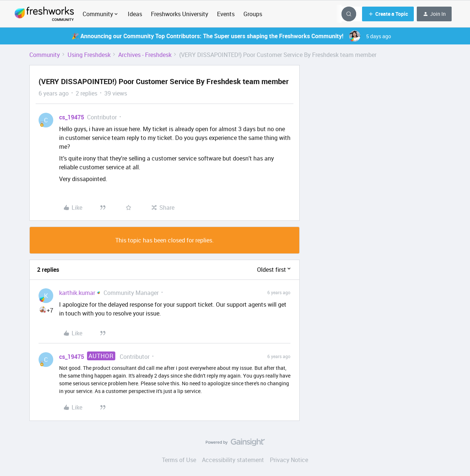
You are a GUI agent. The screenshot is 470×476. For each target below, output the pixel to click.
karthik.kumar (77, 293)
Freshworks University (180, 14)
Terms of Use (179, 460)
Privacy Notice (289, 460)
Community (45, 55)
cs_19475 (72, 117)
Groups (253, 14)
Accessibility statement (233, 460)
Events (226, 14)
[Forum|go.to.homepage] (44, 14)
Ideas (135, 14)
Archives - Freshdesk (145, 55)
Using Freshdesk (89, 55)
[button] (388, 14)
